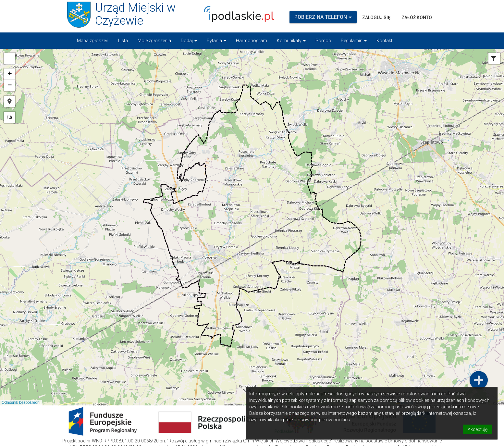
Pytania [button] (216, 41)
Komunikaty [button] (291, 41)
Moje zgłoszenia (154, 41)
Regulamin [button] (354, 41)
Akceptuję (478, 429)
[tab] (494, 59)
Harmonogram (252, 41)
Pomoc (323, 41)
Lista (123, 41)
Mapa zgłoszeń (93, 41)
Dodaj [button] (189, 41)
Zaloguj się (376, 18)
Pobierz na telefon (323, 17)
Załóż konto (417, 18)
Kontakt (384, 41)
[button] (10, 58)
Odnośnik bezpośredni (21, 403)
